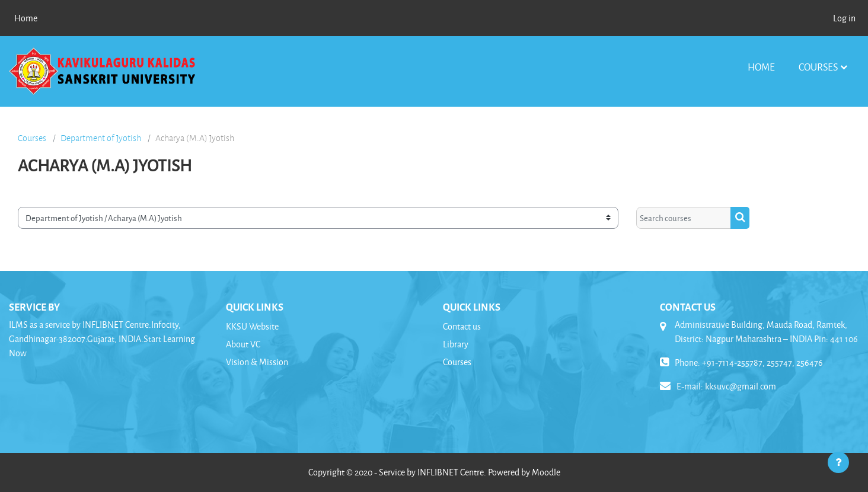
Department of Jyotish (101, 138)
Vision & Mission (257, 362)
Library (456, 344)
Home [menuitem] (26, 18)
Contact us (462, 326)
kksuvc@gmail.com (741, 386)
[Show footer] (838, 462)
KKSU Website (252, 326)
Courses (818, 67)
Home (761, 67)
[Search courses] (684, 218)
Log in (844, 18)
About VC (243, 344)
